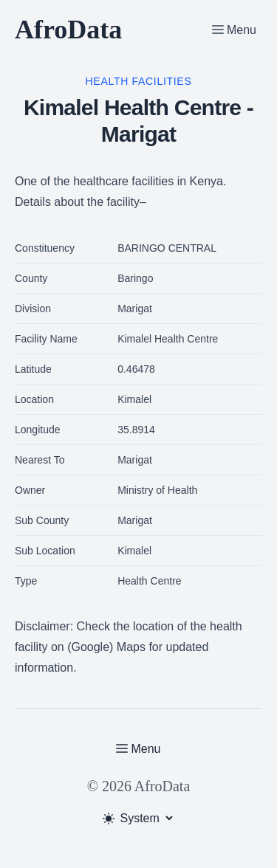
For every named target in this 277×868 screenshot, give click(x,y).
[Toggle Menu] (234, 30)
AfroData (68, 30)
